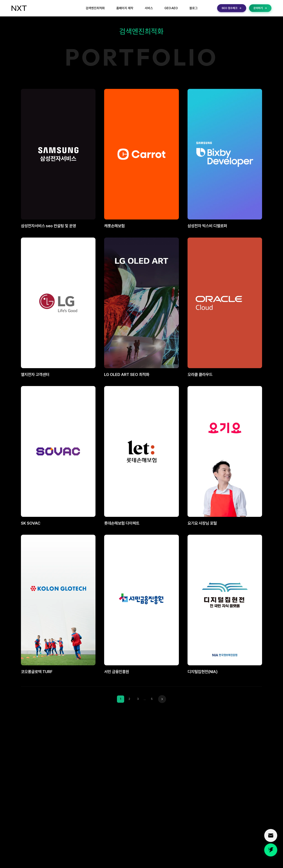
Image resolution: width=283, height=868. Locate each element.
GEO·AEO (171, 8)
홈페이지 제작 (125, 8)
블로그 (193, 8)
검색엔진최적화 (95, 8)
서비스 (149, 8)
